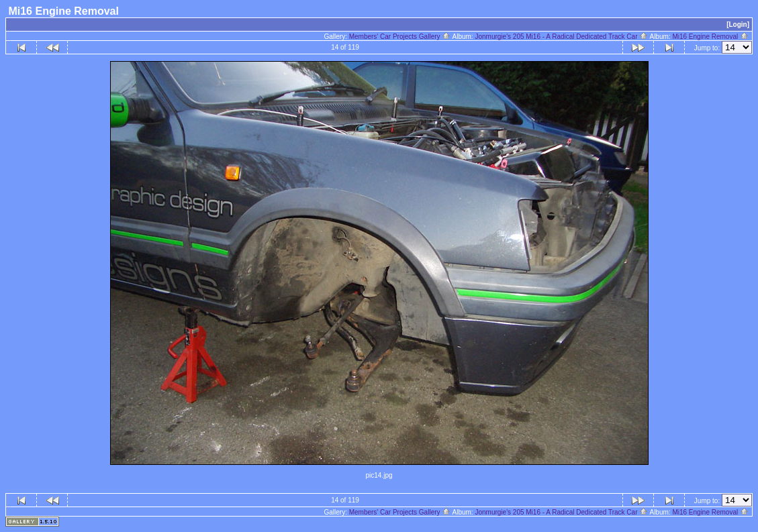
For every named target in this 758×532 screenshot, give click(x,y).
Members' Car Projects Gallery (400, 37)
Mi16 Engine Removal (710, 37)
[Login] (738, 24)
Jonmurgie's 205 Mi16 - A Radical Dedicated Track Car (561, 37)
